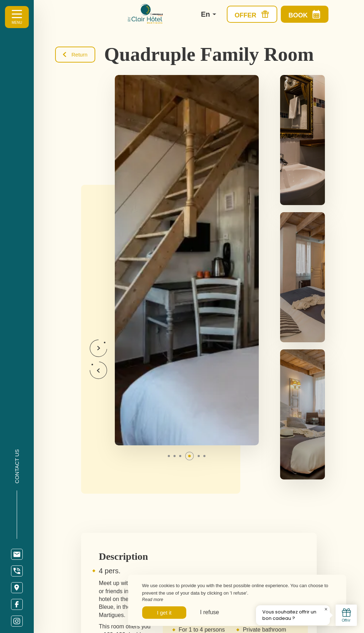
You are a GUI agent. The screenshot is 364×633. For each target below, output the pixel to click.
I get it (164, 613)
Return (75, 55)
